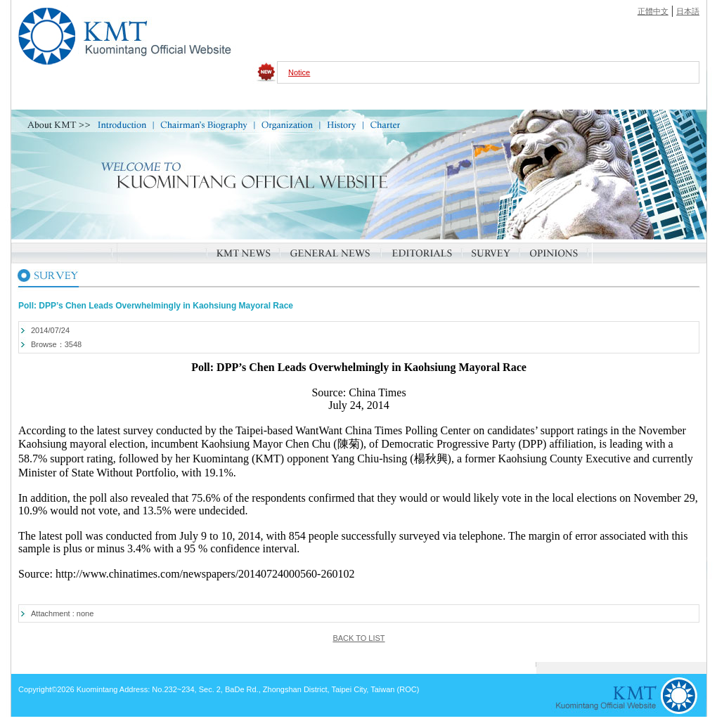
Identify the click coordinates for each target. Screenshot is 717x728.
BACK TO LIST (358, 638)
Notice (299, 72)
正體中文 (653, 11)
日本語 (688, 11)
